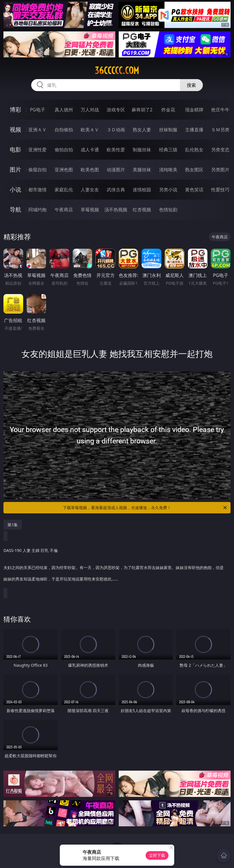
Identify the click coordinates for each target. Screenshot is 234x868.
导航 (15, 209)
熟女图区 (194, 170)
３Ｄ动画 (116, 130)
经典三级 (168, 150)
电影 (15, 149)
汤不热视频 (116, 210)
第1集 (13, 525)
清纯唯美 (168, 170)
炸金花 (168, 110)
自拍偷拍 (64, 130)
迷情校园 (142, 190)
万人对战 (90, 110)
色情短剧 (168, 210)
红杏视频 (142, 210)
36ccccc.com (117, 71)
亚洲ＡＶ (37, 130)
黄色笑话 (194, 190)
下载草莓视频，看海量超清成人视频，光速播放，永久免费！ (145, 508)
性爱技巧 (220, 190)
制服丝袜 (142, 150)
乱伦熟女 (194, 150)
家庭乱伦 (64, 190)
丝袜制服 (168, 130)
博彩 (15, 109)
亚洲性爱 (37, 150)
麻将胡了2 (142, 110)
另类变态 (220, 150)
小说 (15, 189)
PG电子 (38, 110)
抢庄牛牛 (220, 110)
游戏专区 (116, 110)
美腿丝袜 (142, 170)
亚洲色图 (64, 170)
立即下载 (157, 855)
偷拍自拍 (64, 150)
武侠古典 (116, 190)
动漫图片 (116, 170)
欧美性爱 (116, 150)
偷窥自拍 (37, 170)
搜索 (191, 85)
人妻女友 (90, 190)
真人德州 (64, 110)
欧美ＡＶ (90, 130)
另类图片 (220, 170)
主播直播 (194, 130)
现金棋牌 (194, 110)
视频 (15, 129)
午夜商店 (64, 210)
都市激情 (37, 190)
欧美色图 (90, 170)
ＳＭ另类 (220, 130)
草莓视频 (90, 210)
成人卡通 (90, 150)
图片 (15, 169)
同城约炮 (37, 210)
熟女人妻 (142, 130)
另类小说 (168, 190)
